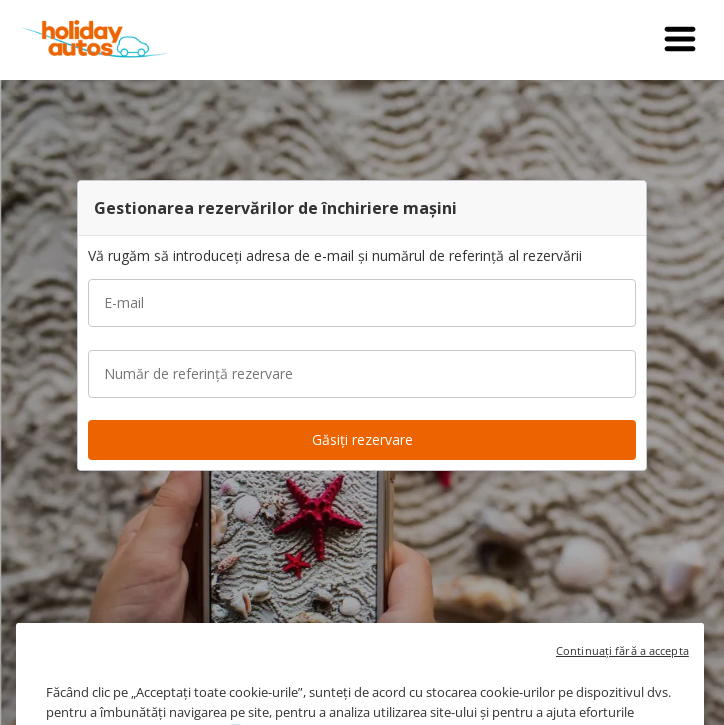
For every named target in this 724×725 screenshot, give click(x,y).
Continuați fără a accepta (622, 665)
